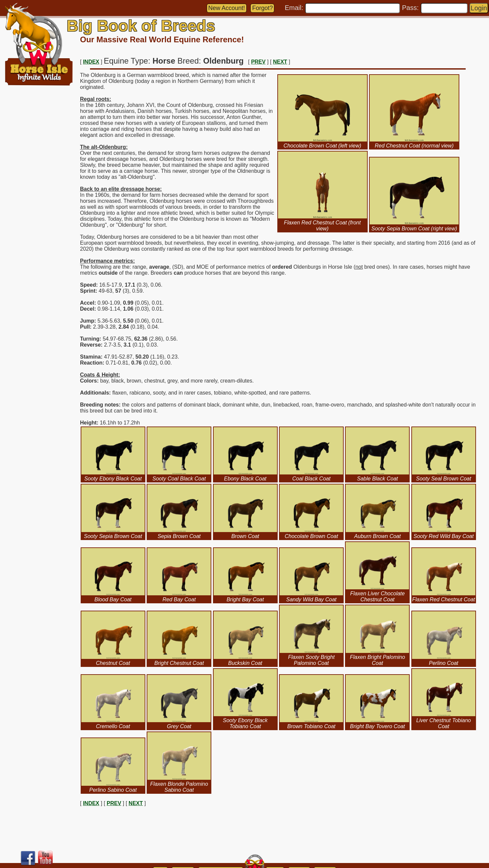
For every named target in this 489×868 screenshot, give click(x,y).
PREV (258, 62)
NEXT (280, 62)
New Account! (227, 8)
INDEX (91, 62)
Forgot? (262, 8)
